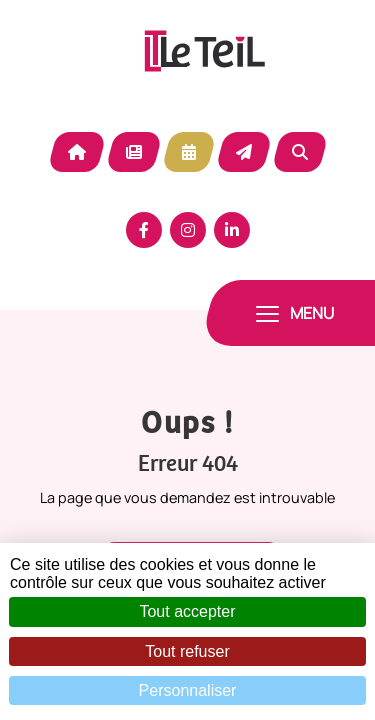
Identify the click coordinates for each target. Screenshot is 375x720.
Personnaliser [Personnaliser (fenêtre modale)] (188, 690)
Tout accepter (187, 611)
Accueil (77, 152)
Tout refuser (187, 651)
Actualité (134, 152)
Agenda (189, 152)
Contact (244, 152)
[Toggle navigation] (295, 313)
